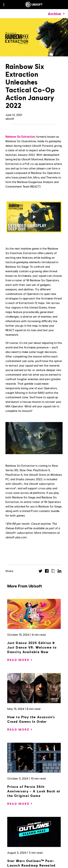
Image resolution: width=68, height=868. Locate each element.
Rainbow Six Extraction (20, 136)
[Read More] (18, 660)
